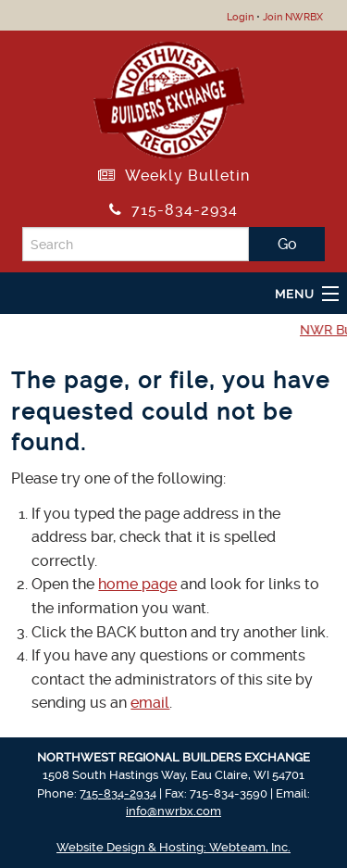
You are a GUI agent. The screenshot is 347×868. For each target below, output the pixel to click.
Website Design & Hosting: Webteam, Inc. (173, 847)
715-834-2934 (173, 210)
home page (137, 584)
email (150, 703)
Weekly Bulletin (174, 176)
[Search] (136, 244)
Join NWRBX (293, 17)
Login (240, 17)
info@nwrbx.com (173, 811)
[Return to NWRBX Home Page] (169, 97)
